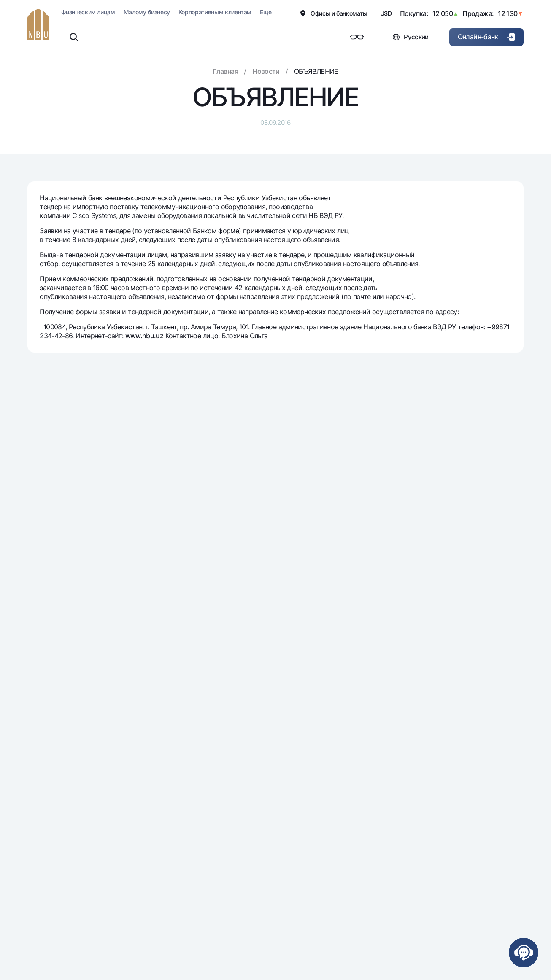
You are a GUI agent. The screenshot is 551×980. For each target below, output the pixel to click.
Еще (266, 12)
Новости (266, 71)
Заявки (51, 231)
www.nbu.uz (145, 336)
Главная (225, 71)
